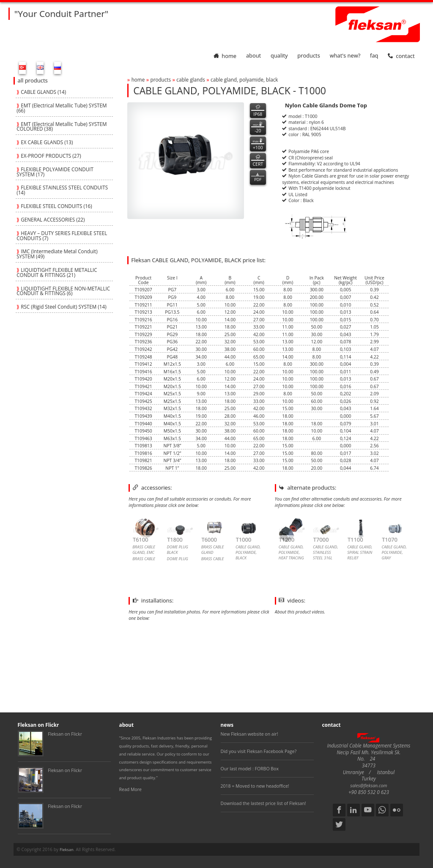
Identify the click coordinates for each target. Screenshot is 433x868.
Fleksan (67, 850)
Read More (130, 789)
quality (279, 56)
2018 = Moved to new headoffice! (255, 786)
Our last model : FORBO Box (250, 769)
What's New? (345, 56)
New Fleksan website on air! (249, 734)
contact (401, 56)
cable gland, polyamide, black (244, 79)
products (309, 56)
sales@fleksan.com (369, 786)
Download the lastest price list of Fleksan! (263, 803)
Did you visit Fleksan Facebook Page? (259, 751)
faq (374, 56)
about (253, 56)
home (225, 56)
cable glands (190, 79)
